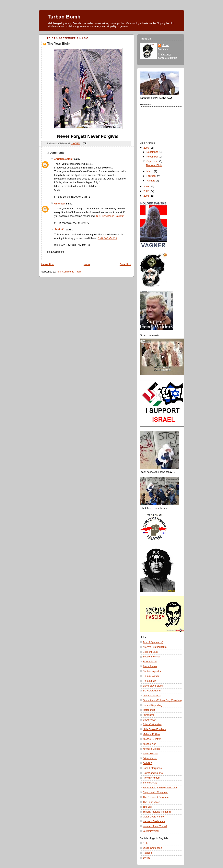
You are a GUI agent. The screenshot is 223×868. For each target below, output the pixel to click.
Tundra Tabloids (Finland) (157, 812)
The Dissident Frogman (156, 797)
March (150, 171)
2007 (147, 191)
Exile (145, 843)
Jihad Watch (150, 720)
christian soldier (64, 159)
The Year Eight (59, 44)
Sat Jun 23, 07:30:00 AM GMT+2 (72, 245)
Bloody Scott (150, 662)
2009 (147, 148)
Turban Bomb (64, 17)
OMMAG (148, 763)
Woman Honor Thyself (155, 826)
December (153, 152)
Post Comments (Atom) (69, 272)
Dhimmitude (149, 681)
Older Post (125, 264)
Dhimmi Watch (151, 676)
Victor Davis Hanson (154, 817)
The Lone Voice (151, 802)
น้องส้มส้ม (60, 230)
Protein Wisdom (152, 778)
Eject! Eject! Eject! (153, 686)
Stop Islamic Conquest (155, 792)
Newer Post (48, 264)
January (151, 181)
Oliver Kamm (150, 758)
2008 (147, 187)
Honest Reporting (152, 705)
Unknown (60, 204)
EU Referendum (152, 691)
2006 (147, 196)
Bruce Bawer (150, 666)
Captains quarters (153, 671)
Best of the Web (152, 657)
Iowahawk (148, 715)
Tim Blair (148, 807)
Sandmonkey (150, 783)
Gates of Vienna (152, 696)
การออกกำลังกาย (107, 238)
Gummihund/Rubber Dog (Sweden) (162, 700)
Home (87, 264)
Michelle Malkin (151, 749)
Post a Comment (55, 252)
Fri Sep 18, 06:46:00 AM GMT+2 (72, 197)
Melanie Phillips (151, 734)
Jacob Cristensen (152, 848)
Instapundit (149, 710)
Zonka (146, 858)
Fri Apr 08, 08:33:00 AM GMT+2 (72, 223)
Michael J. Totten (152, 739)
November (153, 157)
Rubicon (147, 853)
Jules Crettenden (152, 724)
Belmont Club (150, 652)
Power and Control (153, 773)
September (153, 161)
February (152, 176)
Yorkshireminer (151, 831)
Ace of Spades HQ (153, 642)
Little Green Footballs (155, 729)
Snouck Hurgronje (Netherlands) (161, 788)
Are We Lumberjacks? (155, 647)
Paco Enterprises (152, 768)
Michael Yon (149, 744)
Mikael (165, 45)
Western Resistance (154, 821)
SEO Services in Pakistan (110, 216)
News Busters (150, 754)
